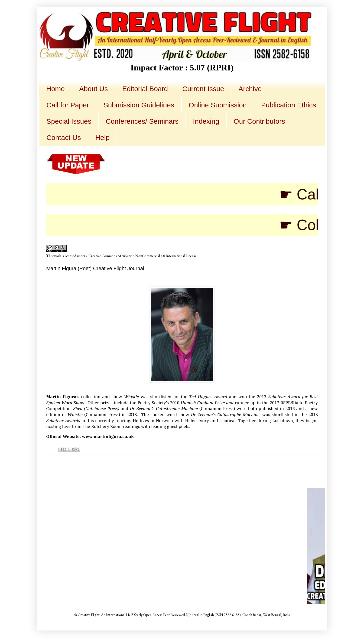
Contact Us (64, 138)
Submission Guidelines (139, 105)
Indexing (206, 121)
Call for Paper (68, 105)
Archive (250, 89)
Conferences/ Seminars (142, 121)
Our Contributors (259, 121)
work (57, 256)
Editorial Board (145, 89)
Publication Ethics (289, 105)
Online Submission (218, 105)
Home (55, 89)
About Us (93, 89)
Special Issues (69, 121)
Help (102, 138)
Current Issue (203, 89)
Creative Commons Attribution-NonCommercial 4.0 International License (143, 256)
